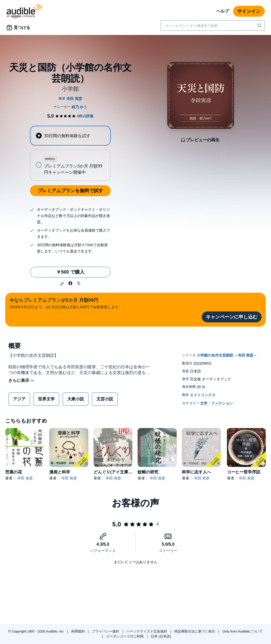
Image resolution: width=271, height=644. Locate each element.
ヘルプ (223, 11)
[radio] (70, 136)
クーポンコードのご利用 (125, 636)
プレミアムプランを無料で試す (70, 191)
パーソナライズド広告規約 (147, 631)
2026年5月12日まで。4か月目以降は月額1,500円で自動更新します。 (66, 303)
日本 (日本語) (161, 636)
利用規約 (78, 631)
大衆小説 (76, 399)
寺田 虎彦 (157, 478)
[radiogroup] (70, 153)
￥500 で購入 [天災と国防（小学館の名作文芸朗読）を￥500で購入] (70, 272)
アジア (19, 399)
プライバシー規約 (106, 631)
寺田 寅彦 (25, 478)
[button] (62, 284)
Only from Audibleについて (243, 631)
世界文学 (46, 399)
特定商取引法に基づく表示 (195, 631)
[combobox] (213, 26)
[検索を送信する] (260, 26)
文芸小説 (105, 399)
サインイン (249, 11)
